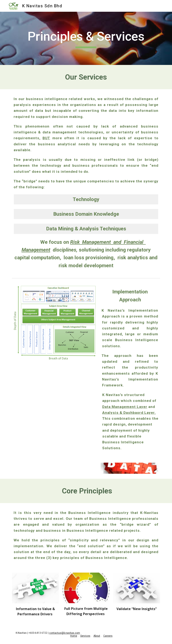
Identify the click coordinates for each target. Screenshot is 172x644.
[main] (86, 38)
